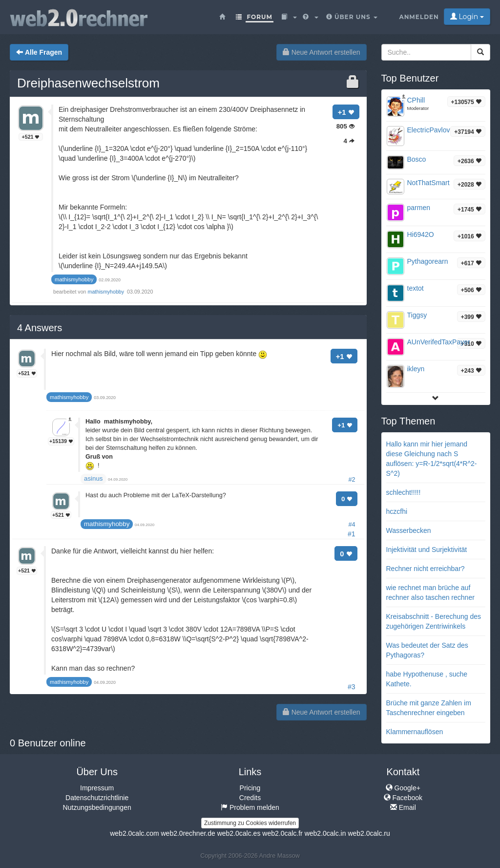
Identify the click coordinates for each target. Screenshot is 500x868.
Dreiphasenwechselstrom (88, 83)
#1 (352, 534)
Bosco (417, 159)
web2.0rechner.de (188, 833)
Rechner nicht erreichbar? (426, 569)
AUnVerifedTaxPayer (439, 342)
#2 (352, 480)
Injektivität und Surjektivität (427, 550)
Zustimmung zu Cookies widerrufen (250, 823)
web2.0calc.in (325, 833)
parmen (419, 208)
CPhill (416, 100)
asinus (94, 478)
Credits (250, 798)
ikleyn (416, 369)
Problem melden (250, 807)
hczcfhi (397, 511)
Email (403, 807)
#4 (352, 525)
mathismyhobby (107, 292)
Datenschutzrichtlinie (97, 798)
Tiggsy (417, 315)
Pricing (250, 788)
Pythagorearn (428, 261)
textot (416, 288)
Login (467, 17)
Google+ (403, 788)
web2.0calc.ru (369, 833)
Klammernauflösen (415, 732)
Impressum (97, 788)
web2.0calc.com (134, 833)
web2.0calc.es (239, 833)
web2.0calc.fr (282, 833)
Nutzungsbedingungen (97, 807)
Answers (40, 328)
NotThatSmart (428, 183)
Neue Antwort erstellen (322, 52)
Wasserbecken (409, 530)
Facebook (403, 798)
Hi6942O (421, 234)
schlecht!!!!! (404, 492)
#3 (352, 687)
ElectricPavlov (429, 130)
